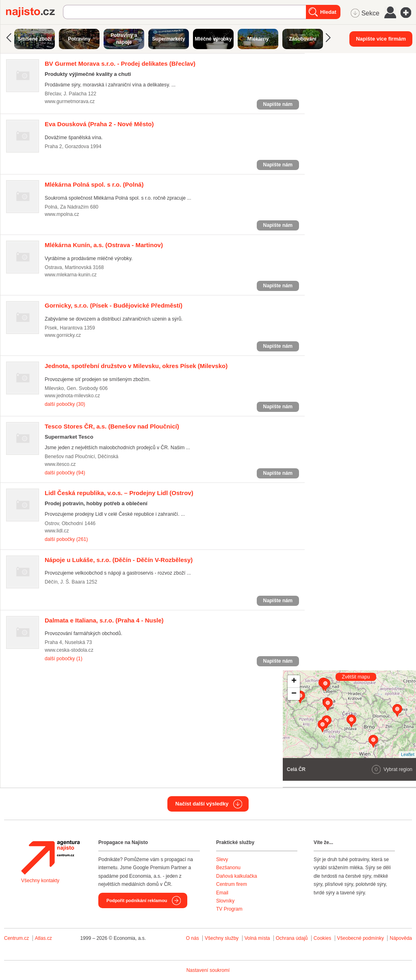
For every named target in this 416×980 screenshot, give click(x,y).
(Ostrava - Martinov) (104, 245)
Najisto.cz (35, 12)
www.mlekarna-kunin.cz (71, 275)
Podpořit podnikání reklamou (137, 900)
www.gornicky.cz (63, 335)
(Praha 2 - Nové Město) (99, 124)
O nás (193, 938)
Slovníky (225, 901)
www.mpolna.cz (62, 214)
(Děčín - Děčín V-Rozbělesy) (119, 560)
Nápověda (401, 938)
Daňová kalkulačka (237, 876)
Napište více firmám (381, 39)
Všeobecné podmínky (361, 938)
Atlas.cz (43, 938)
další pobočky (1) (64, 659)
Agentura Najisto (50, 857)
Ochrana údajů (292, 938)
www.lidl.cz (57, 531)
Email (222, 893)
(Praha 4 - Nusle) (104, 620)
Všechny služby (222, 938)
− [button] (294, 694)
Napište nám (278, 104)
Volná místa (257, 938)
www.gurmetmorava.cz (70, 101)
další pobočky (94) (65, 473)
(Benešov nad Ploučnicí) (112, 426)
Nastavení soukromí (208, 970)
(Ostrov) (119, 493)
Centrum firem (232, 884)
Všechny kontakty (40, 881)
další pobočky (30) (65, 404)
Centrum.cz (16, 938)
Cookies (322, 938)
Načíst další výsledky (202, 804)
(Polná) (94, 184)
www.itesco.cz (60, 464)
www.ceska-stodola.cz (69, 650)
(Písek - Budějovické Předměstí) (114, 305)
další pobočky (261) (66, 539)
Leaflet (408, 754)
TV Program (229, 909)
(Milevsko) (136, 366)
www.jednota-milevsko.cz (72, 396)
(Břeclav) (120, 64)
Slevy (222, 859)
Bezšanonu (228, 868)
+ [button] (294, 681)
